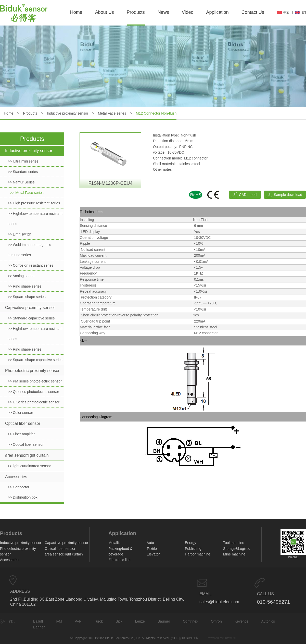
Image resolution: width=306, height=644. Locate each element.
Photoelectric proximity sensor (32, 371)
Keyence (241, 621)
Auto (150, 543)
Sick (119, 621)
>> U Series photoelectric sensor (34, 402)
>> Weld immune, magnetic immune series (29, 250)
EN (304, 13)
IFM (59, 621)
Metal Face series (112, 113)
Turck (98, 621)
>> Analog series (21, 276)
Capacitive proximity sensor (30, 308)
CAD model (248, 195)
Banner (39, 627)
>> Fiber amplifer (21, 434)
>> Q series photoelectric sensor (33, 392)
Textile (152, 549)
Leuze (140, 621)
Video (188, 12)
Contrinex (190, 621)
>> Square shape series (27, 297)
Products (136, 12)
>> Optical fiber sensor (26, 444)
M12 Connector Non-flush (156, 113)
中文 (286, 13)
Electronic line (119, 560)
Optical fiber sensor (23, 423)
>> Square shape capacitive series (35, 360)
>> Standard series (23, 172)
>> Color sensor (20, 413)
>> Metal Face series (27, 193)
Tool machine (234, 543)
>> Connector (18, 487)
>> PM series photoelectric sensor (35, 381)
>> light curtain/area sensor (29, 466)
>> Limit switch (20, 234)
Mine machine (234, 554)
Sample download (288, 195)
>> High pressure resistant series (34, 203)
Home (76, 12)
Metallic (114, 543)
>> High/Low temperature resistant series (35, 219)
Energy (190, 543)
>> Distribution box (23, 497)
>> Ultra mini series (23, 161)
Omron (216, 621)
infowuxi (230, 638)
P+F (78, 621)
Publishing (193, 549)
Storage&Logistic (237, 549)
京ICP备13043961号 (184, 638)
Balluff (38, 621)
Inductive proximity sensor (68, 113)
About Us (105, 12)
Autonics (268, 621)
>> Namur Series (21, 182)
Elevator (153, 554)
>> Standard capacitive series (31, 318)
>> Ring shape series (24, 286)
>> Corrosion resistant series (30, 265)
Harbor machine (198, 554)
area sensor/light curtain (27, 455)
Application (218, 12)
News (163, 12)
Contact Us (253, 12)
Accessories (16, 477)
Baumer (164, 621)
